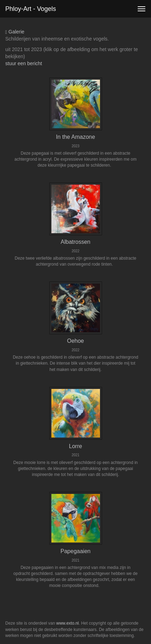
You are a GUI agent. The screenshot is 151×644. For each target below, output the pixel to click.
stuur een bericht (24, 63)
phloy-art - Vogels (31, 9)
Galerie (15, 32)
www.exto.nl (68, 623)
